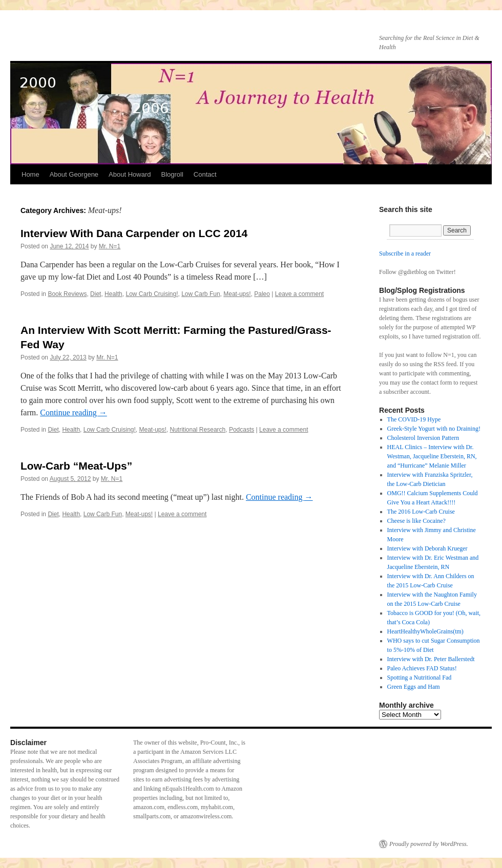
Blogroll (172, 174)
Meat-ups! (237, 294)
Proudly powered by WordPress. (429, 844)
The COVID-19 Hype (414, 419)
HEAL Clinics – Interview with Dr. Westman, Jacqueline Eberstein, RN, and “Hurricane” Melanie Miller (432, 456)
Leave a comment (299, 294)
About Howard (130, 174)
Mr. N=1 (110, 246)
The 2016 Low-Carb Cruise (421, 512)
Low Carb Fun (201, 294)
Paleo (262, 294)
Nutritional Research (198, 430)
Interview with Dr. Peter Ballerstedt (431, 659)
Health (113, 294)
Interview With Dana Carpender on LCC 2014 (134, 233)
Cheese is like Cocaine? (416, 521)
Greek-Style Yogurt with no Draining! (434, 429)
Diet (96, 294)
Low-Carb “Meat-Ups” (76, 466)
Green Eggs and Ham (414, 687)
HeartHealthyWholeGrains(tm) (425, 631)
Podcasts (242, 430)
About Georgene (74, 174)
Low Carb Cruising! (152, 294)
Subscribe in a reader (405, 253)
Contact (205, 174)
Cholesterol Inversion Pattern (423, 438)
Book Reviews (67, 294)
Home (30, 174)
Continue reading (74, 412)
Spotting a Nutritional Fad (420, 678)
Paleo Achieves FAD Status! (422, 668)
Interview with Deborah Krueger (427, 548)
